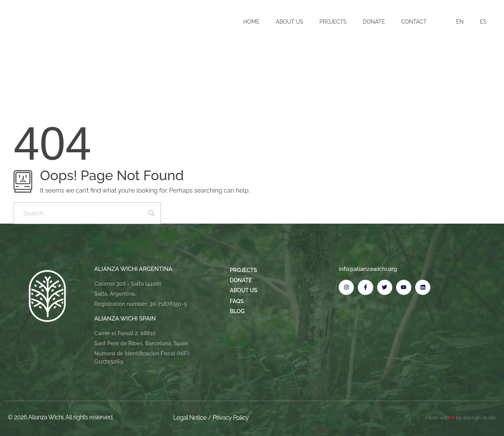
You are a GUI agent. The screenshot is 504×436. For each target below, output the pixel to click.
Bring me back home (47, 234)
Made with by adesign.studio (461, 418)
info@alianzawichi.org (368, 269)
